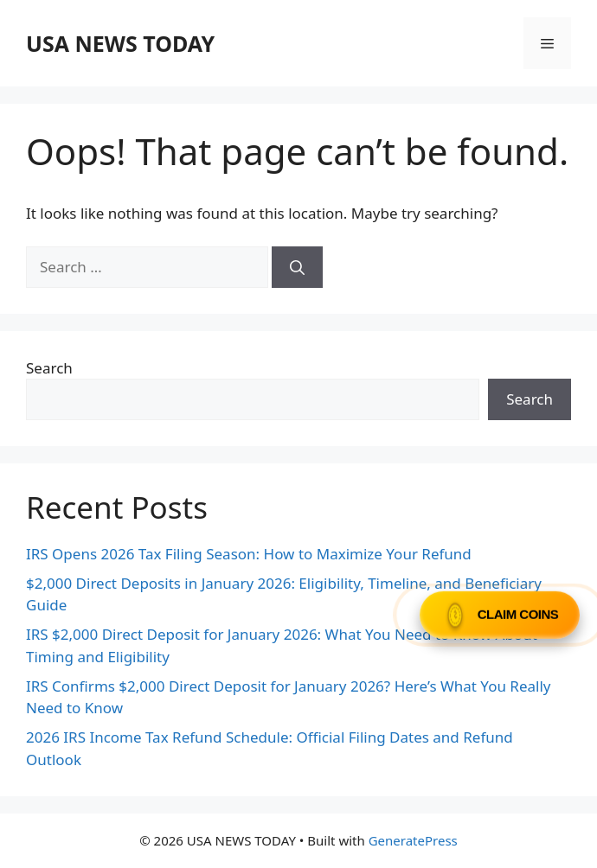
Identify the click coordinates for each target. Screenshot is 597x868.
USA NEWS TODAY (120, 43)
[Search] (297, 267)
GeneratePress (413, 840)
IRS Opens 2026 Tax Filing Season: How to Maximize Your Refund (249, 554)
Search (49, 368)
